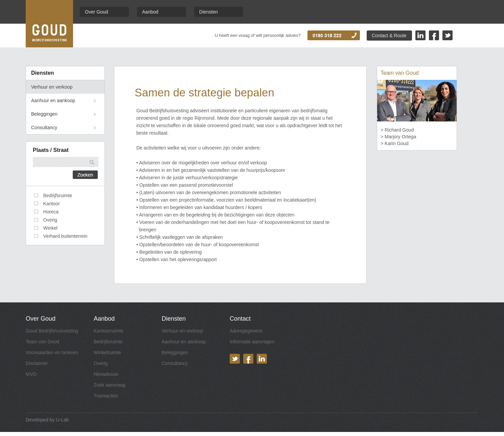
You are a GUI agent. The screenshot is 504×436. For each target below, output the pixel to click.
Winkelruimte (107, 352)
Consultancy (44, 128)
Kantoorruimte (109, 331)
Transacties (106, 396)
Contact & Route (389, 36)
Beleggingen (44, 114)
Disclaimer (37, 363)
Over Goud (96, 12)
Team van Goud (42, 342)
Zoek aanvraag (109, 385)
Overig (101, 363)
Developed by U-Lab (47, 420)
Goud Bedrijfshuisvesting (52, 331)
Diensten (209, 12)
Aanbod (150, 12)
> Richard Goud (397, 130)
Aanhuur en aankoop (53, 100)
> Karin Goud (395, 143)
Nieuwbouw (106, 374)
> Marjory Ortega (398, 137)
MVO (31, 374)
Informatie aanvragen (252, 342)
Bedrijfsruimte (108, 342)
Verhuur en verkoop (52, 87)
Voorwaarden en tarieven (52, 352)
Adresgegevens (246, 331)
